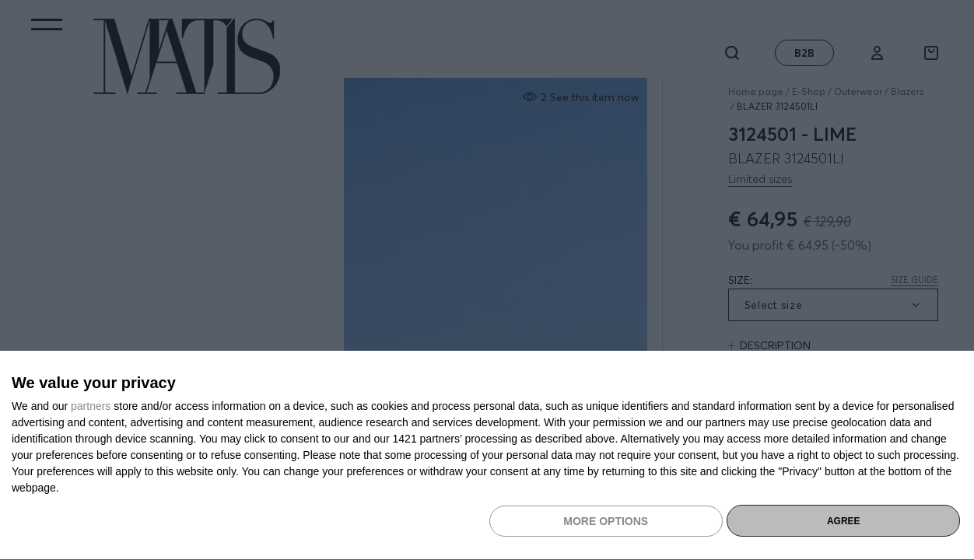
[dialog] (487, 456)
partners (91, 406)
